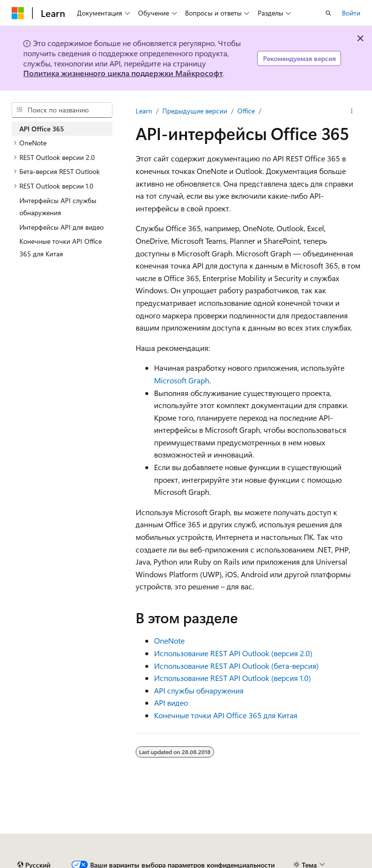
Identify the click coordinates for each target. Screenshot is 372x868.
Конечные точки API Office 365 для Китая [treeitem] (61, 247)
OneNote (169, 640)
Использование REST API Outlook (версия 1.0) (232, 678)
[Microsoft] (18, 13)
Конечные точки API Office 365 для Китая (226, 715)
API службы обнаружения (199, 690)
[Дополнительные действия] (352, 111)
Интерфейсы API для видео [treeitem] (62, 227)
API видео (171, 702)
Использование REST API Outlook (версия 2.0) (233, 653)
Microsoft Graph (182, 380)
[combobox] (62, 110)
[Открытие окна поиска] (328, 13)
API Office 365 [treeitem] (42, 129)
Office (246, 111)
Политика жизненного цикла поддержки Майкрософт (123, 73)
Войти (351, 13)
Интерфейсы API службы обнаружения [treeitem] (58, 207)
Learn (144, 111)
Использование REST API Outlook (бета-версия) (236, 666)
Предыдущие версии (195, 111)
